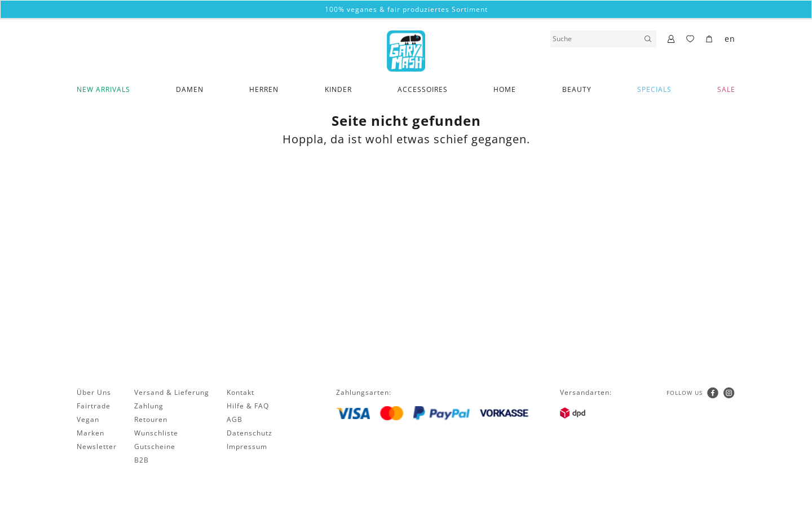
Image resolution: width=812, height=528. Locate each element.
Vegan (88, 419)
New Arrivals (103, 89)
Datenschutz (250, 433)
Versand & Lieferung (172, 392)
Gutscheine (155, 446)
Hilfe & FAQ (248, 406)
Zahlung (149, 406)
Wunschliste (156, 433)
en (730, 39)
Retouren (151, 419)
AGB (235, 419)
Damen (190, 89)
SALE (726, 89)
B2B (142, 460)
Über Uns (94, 392)
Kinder (338, 89)
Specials (654, 89)
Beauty (577, 89)
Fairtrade (94, 406)
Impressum (247, 446)
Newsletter (97, 446)
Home (505, 89)
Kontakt (240, 392)
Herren (264, 89)
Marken (91, 433)
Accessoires (423, 89)
